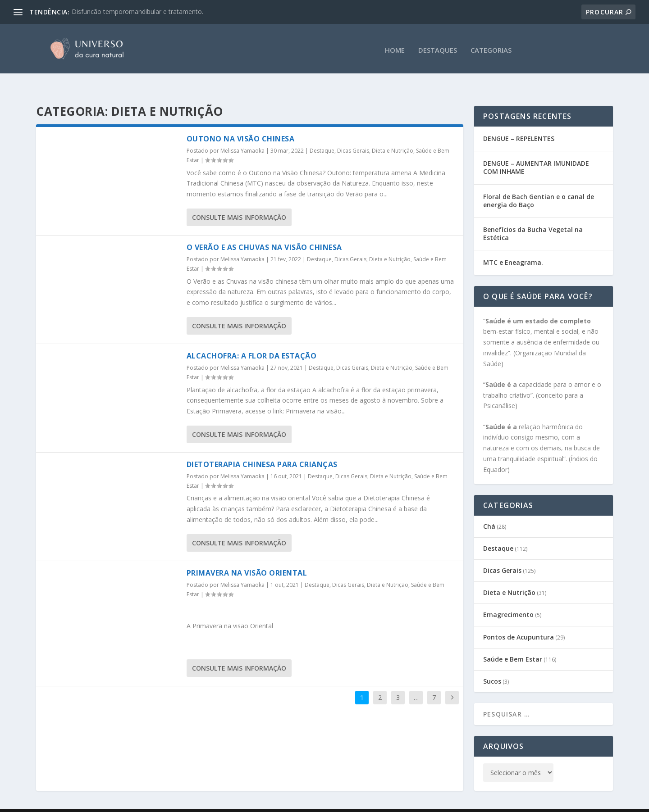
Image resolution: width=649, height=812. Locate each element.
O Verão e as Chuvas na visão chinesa (264, 230)
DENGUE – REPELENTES (519, 121)
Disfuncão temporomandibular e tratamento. (137, 11)
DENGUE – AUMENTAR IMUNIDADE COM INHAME (536, 150)
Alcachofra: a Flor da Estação (252, 338)
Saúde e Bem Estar (513, 642)
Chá (489, 509)
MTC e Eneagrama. (513, 245)
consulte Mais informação (239, 200)
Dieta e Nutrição (393, 133)
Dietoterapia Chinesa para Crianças (262, 447)
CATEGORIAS (491, 47)
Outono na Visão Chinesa (241, 121)
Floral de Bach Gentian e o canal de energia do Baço (539, 183)
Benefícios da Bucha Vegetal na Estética (533, 216)
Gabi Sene (104, 802)
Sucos (492, 664)
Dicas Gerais (353, 133)
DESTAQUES (438, 47)
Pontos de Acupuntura (519, 619)
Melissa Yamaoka (242, 133)
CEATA (181, 802)
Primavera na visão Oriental (247, 555)
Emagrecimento (508, 597)
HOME (395, 47)
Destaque (322, 133)
